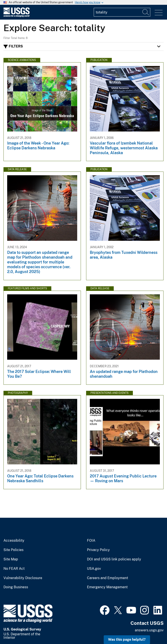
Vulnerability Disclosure (23, 578)
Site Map (11, 559)
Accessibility (14, 541)
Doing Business (16, 587)
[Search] (146, 12)
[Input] (122, 12)
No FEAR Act (14, 569)
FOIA (91, 541)
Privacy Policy (98, 550)
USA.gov (94, 569)
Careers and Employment (108, 578)
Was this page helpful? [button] (127, 640)
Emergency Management (107, 587)
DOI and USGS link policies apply (114, 559)
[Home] (17, 16)
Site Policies (13, 550)
